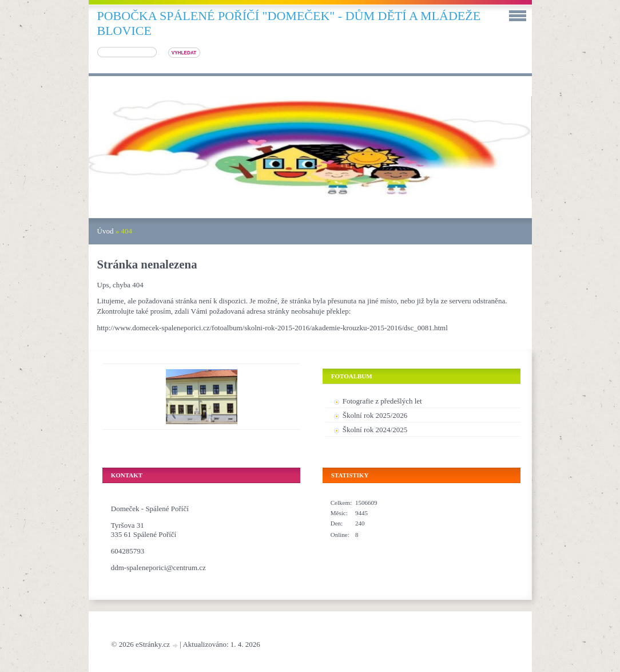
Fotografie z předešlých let (382, 401)
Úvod (106, 231)
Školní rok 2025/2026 (375, 415)
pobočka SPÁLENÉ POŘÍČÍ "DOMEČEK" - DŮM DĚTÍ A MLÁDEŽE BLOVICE (289, 23)
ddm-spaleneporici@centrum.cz (158, 568)
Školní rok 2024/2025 (375, 430)
